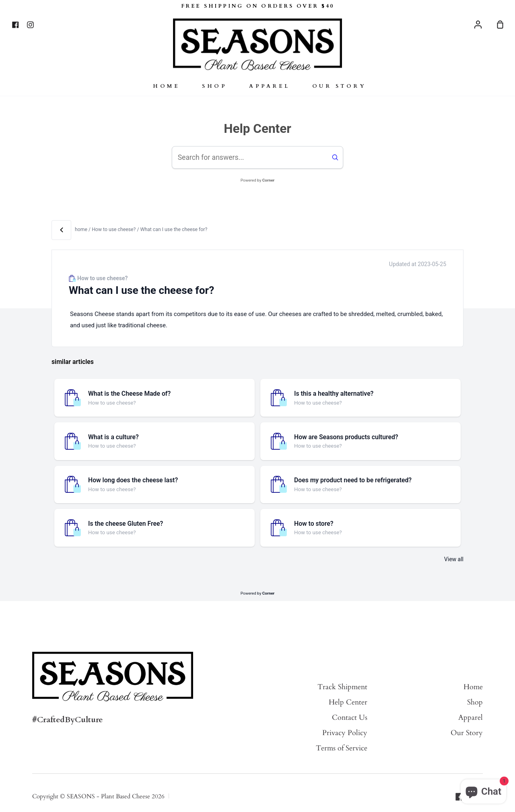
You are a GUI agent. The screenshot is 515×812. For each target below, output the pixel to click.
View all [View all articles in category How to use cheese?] (454, 559)
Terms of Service (342, 748)
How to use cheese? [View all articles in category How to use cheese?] (114, 229)
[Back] (61, 230)
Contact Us (350, 718)
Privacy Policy (345, 733)
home (81, 229)
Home (166, 86)
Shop (214, 86)
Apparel (270, 86)
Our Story (339, 86)
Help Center (348, 702)
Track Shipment (342, 687)
